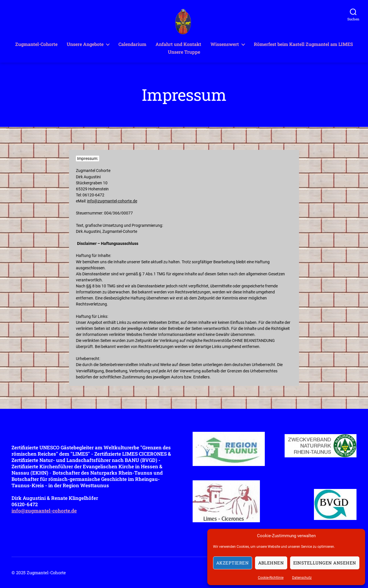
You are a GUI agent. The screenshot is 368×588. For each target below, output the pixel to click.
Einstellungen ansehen (325, 563)
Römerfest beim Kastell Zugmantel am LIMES (303, 44)
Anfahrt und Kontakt (178, 44)
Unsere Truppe (184, 52)
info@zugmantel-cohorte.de (44, 511)
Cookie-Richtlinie (271, 578)
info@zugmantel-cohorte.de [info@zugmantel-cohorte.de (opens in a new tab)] (112, 201)
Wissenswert (225, 44)
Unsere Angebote (85, 44)
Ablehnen (271, 563)
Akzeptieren (233, 563)
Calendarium (132, 44)
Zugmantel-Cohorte (36, 44)
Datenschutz (302, 578)
